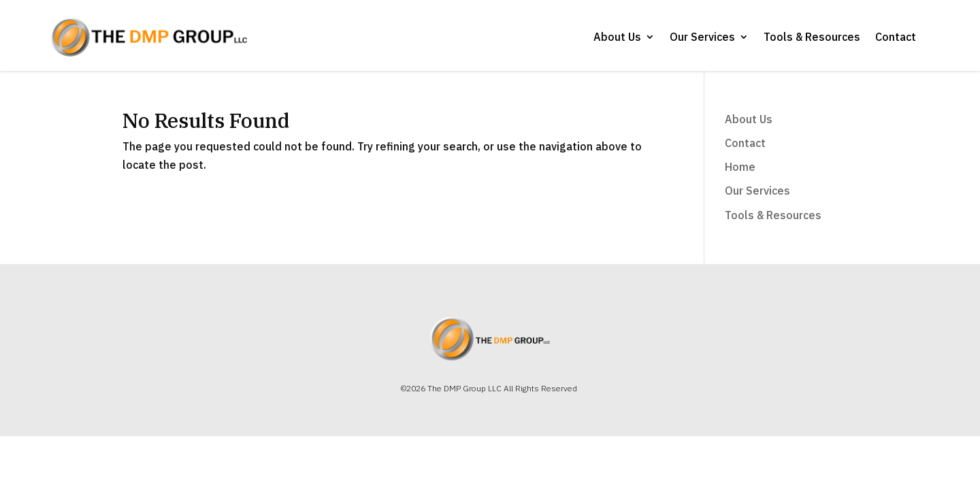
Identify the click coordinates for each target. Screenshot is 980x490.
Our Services (702, 37)
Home (740, 167)
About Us (617, 37)
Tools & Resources (812, 37)
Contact (896, 37)
